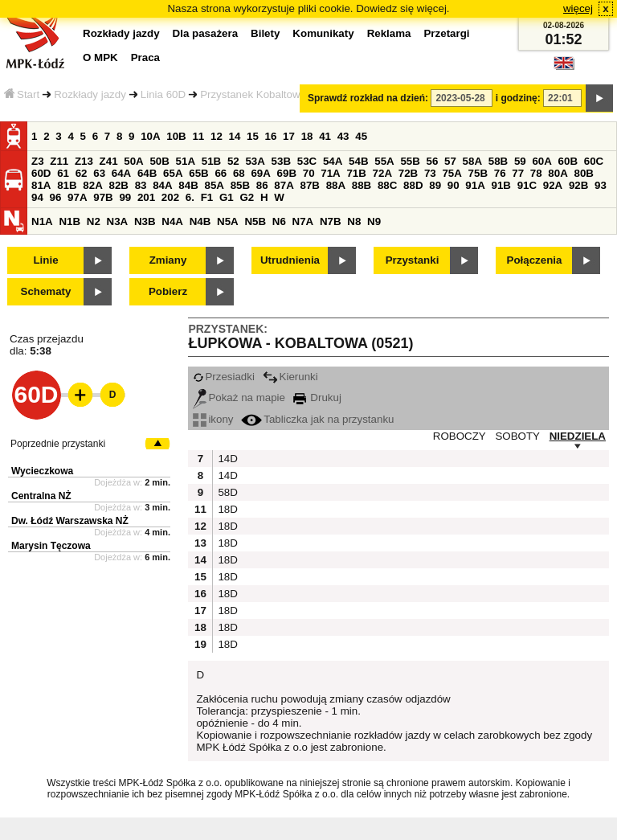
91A (475, 185)
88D (413, 185)
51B (211, 161)
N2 (94, 221)
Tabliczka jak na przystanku (317, 419)
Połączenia (535, 260)
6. (190, 197)
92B (578, 185)
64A (121, 173)
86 (262, 185)
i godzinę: (518, 98)
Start (22, 94)
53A (255, 161)
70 (309, 173)
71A (330, 173)
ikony (213, 419)
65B (198, 173)
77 (518, 173)
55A (384, 161)
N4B (200, 221)
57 (450, 161)
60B (568, 161)
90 (454, 185)
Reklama (389, 33)
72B (408, 173)
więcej (578, 8)
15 (253, 136)
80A (558, 173)
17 (289, 136)
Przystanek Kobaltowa (253, 94)
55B (410, 161)
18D (226, 509)
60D (41, 173)
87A (284, 185)
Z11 (59, 161)
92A (553, 185)
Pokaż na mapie (239, 397)
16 (271, 136)
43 (343, 136)
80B (584, 173)
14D (226, 459)
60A (541, 161)
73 (430, 173)
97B (103, 197)
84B (188, 185)
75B (478, 173)
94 (37, 197)
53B (281, 161)
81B (67, 185)
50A (133, 161)
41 (325, 136)
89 (435, 185)
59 (520, 161)
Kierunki (290, 377)
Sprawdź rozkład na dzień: (368, 98)
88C (387, 185)
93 (601, 185)
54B (358, 161)
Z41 (109, 161)
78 (536, 173)
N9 (374, 221)
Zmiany (168, 260)
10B (176, 136)
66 (221, 173)
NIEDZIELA (578, 436)
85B (240, 185)
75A (452, 173)
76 (500, 173)
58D (226, 492)
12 (217, 136)
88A (336, 185)
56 (433, 161)
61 (63, 173)
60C (594, 161)
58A (472, 161)
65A (173, 173)
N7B (331, 221)
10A (150, 136)
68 (239, 173)
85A (214, 185)
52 (233, 161)
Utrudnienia (290, 260)
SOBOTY (517, 436)
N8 (354, 221)
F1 (207, 197)
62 (82, 173)
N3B (145, 221)
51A (186, 161)
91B (501, 185)
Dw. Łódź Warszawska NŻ (70, 521)
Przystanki (413, 260)
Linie (45, 260)
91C (527, 185)
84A (162, 185)
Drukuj (317, 397)
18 (307, 136)
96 (56, 197)
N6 (279, 221)
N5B (255, 221)
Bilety (265, 33)
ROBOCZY (460, 436)
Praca (145, 57)
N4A (172, 221)
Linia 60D (163, 94)
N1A (42, 221)
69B (287, 173)
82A (92, 185)
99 (125, 197)
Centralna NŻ (41, 496)
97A (77, 197)
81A (41, 185)
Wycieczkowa (42, 471)
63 (99, 173)
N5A (228, 221)
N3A (118, 221)
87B (309, 185)
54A (333, 161)
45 (361, 136)
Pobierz (168, 291)
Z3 (38, 161)
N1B (69, 221)
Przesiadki (223, 377)
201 (146, 197)
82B (118, 185)
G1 (227, 197)
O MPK (100, 57)
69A (260, 173)
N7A (303, 221)
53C (307, 161)
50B (159, 161)
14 (235, 136)
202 (170, 197)
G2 (247, 197)
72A (382, 173)
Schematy (46, 291)
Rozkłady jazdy (90, 94)
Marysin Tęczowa (51, 546)
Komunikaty (323, 33)
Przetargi (446, 33)
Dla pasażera (206, 33)
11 (198, 136)
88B (362, 185)
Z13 (84, 161)
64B (147, 173)
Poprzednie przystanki (58, 444)
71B (356, 173)
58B (498, 161)
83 (141, 185)
